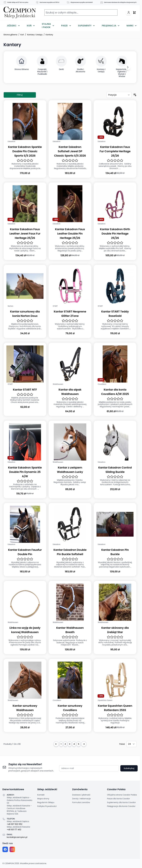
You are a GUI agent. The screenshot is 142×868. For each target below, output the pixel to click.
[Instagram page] (12, 849)
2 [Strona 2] (65, 744)
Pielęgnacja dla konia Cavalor (121, 806)
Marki (130, 26)
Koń (29, 26)
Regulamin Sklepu (46, 802)
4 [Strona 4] (74, 744)
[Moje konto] (129, 12)
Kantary (49, 35)
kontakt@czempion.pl (17, 837)
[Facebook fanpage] (5, 849)
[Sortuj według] (119, 95)
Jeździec (12, 26)
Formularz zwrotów (81, 802)
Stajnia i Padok (46, 26)
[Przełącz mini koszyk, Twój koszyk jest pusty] (134, 12)
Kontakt (41, 795)
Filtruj (20, 95)
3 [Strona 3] (70, 744)
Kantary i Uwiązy (35, 35)
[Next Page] (84, 744)
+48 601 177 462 (14, 830)
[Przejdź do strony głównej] (20, 13)
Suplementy (85, 26)
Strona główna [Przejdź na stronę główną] (10, 35)
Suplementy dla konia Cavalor (121, 802)
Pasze (64, 26)
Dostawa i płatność (81, 795)
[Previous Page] (56, 744)
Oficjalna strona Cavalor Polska (122, 795)
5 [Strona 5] (79, 744)
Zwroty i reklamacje (81, 799)
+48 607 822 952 (15, 824)
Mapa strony (43, 799)
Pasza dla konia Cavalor (119, 799)
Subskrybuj (129, 768)
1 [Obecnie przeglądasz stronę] (61, 744)
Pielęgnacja (109, 26)
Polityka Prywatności (47, 806)
